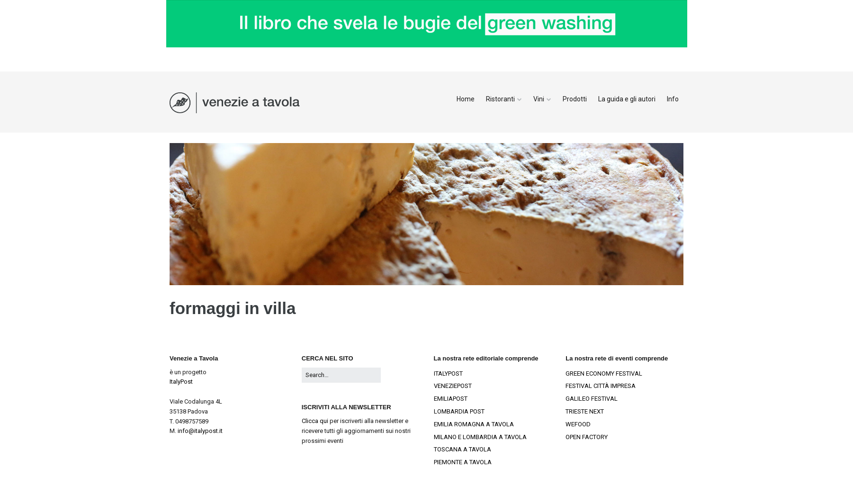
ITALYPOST (448, 373)
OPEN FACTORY (587, 437)
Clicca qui (315, 421)
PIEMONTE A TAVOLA (463, 462)
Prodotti (575, 99)
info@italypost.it (200, 431)
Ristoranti (500, 99)
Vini (539, 99)
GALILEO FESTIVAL (592, 399)
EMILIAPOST (451, 399)
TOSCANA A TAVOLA (462, 449)
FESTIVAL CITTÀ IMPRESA (601, 386)
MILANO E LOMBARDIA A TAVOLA (480, 437)
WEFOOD (578, 424)
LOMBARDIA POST (459, 411)
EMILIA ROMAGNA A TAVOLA (474, 424)
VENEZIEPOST (453, 386)
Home (466, 99)
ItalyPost (181, 382)
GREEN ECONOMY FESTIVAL (604, 373)
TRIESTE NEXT (585, 411)
